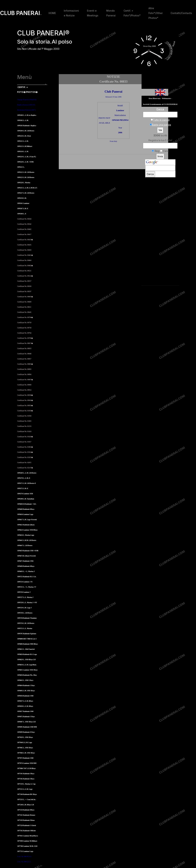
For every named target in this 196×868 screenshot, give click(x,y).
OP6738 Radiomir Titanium (27, 618)
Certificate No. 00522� (25, 276)
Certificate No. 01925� (25, 457)
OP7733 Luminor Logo (25, 851)
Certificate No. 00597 (24, 292)
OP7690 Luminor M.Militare (27, 841)
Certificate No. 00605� (25, 297)
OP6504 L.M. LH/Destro (26, 131)
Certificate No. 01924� (25, 452)
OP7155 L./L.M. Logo (25, 789)
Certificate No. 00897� (25, 380)
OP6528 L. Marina (24, 183)
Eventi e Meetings (93, 13)
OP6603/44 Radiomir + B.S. (27, 504)
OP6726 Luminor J (24, 592)
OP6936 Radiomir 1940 (25, 696)
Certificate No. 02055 (24, 463)
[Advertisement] (114, 162)
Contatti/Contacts (181, 13)
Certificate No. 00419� (25, 240)
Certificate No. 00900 (24, 385)
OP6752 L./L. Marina (25, 628)
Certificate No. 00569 (24, 286)
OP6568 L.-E (22, 214)
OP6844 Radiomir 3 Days (26, 686)
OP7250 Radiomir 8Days (26, 810)
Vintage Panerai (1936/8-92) (27, 100)
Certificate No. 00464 (24, 260)
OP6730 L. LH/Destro (25, 613)
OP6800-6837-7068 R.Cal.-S (27, 639)
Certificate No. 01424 (24, 431)
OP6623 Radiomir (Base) (26, 525)
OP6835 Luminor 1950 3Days (27, 670)
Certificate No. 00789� (25, 338)
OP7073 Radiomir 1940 (25, 758)
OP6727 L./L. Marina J (25, 597)
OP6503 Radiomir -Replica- (27, 126)
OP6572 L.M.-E (23, 489)
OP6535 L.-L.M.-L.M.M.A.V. (27, 188)
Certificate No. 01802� (25, 447)
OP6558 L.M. (22, 198)
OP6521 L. (21, 167)
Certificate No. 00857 (24, 359)
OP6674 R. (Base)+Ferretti (26, 556)
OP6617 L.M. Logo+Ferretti (27, 520)
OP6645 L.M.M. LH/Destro (27, 540)
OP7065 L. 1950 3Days (25, 748)
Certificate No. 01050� (25, 411)
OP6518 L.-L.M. (23, 152)
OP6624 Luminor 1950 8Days (27, 530)
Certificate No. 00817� (25, 343)
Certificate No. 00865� (25, 364)
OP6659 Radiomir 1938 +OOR (28, 551)
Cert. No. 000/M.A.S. (24, 857)
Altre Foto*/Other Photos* (156, 13)
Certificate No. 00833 (24, 349)
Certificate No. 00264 (24, 219)
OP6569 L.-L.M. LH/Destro (27, 473)
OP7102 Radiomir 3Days (26, 779)
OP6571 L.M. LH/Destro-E (27, 483)
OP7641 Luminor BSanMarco (28, 836)
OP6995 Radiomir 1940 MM (27, 727)
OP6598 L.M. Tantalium (26, 499)
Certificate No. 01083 (24, 421)
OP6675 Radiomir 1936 (25, 561)
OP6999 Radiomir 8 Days (26, 732)
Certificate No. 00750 (24, 323)
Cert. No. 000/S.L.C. (24, 862)
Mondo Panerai (111, 13)
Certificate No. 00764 (24, 333)
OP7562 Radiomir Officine (27, 831)
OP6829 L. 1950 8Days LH (26, 660)
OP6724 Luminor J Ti (25, 582)
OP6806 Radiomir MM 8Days (28, 644)
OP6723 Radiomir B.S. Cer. (27, 577)
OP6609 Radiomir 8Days (26, 509)
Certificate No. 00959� (25, 406)
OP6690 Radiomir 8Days (26, 566)
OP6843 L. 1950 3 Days (25, 680)
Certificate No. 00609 (24, 302)
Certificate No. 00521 (24, 271)
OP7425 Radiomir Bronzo (26, 815)
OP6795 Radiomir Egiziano (27, 634)
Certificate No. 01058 (24, 416)
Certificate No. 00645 (24, 312)
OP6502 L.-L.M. (23, 120)
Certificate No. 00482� (25, 266)
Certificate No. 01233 (24, 426)
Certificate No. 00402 (24, 229)
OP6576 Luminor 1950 (25, 494)
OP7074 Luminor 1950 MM (27, 763)
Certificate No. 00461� (25, 255)
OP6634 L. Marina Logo (26, 535)
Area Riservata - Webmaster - (160, 98)
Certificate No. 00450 (24, 250)
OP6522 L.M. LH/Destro (26, 172)
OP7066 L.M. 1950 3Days (26, 753)
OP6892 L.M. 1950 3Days (26, 691)
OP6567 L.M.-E (23, 209)
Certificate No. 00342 (24, 224)
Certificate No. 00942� (25, 400)
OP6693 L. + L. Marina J (26, 571)
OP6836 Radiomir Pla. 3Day (27, 675)
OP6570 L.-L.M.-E (24, 478)
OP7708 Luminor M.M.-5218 (27, 846)
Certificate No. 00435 (24, 245)
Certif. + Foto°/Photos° (132, 13)
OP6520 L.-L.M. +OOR (25, 162)
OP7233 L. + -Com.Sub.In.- (27, 800)
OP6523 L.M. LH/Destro (26, 177)
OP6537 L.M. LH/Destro (26, 193)
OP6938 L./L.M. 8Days (25, 706)
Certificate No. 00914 (24, 390)
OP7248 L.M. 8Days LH (26, 805)
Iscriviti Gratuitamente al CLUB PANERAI (160, 104)
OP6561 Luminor (23, 203)
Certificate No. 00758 (24, 328)
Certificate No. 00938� (25, 395)
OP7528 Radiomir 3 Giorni (27, 825)
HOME (52, 13)
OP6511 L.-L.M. (23, 141)
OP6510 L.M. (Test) (24, 136)
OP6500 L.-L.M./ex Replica (27, 115)
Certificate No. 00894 (24, 374)
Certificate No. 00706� (25, 317)
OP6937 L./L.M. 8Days (25, 701)
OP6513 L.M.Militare (25, 146)
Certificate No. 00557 (24, 281)
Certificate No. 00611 (24, 307)
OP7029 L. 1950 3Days (25, 737)
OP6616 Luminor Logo (25, 514)
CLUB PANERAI (21, 13)
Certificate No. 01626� (25, 437)
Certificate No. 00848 (24, 354)
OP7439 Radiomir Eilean (26, 820)
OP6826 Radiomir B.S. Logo (27, 654)
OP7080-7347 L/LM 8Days (26, 768)
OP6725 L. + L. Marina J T (27, 587)
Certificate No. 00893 (24, 369)
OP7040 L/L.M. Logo (25, 743)
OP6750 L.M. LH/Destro (26, 623)
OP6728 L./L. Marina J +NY (27, 603)
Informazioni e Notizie (71, 13)
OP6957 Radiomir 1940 (25, 711)
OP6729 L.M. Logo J (24, 608)
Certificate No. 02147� (25, 468)
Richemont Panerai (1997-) (27, 110)
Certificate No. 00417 (24, 234)
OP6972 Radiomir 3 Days (26, 717)
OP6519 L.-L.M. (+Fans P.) (27, 157)
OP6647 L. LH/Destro (25, 546)
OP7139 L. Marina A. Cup (26, 784)
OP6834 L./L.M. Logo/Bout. (27, 665)
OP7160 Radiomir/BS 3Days (27, 794)
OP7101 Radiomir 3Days (26, 774)
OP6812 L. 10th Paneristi (26, 649)
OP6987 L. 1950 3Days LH (26, 722)
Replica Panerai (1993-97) (26, 105)
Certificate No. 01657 (24, 442)
